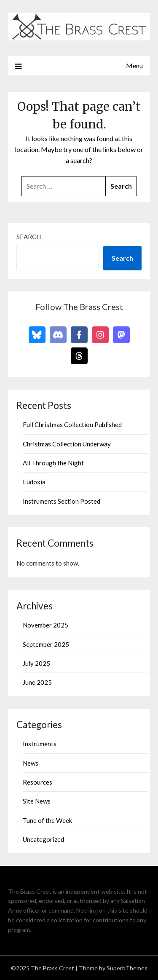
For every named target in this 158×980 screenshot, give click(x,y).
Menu (134, 65)
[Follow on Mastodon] (121, 335)
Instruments (40, 744)
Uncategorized (43, 839)
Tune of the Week (47, 820)
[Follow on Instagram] (100, 335)
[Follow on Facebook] (79, 335)
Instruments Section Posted (62, 501)
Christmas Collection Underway (67, 444)
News (31, 763)
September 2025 (46, 644)
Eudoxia (34, 482)
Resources (37, 782)
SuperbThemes (127, 968)
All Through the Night (53, 463)
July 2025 (36, 663)
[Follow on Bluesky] (37, 335)
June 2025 (37, 682)
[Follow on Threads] (79, 356)
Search (29, 237)
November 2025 (46, 625)
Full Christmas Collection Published (72, 425)
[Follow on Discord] (58, 335)
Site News (37, 801)
